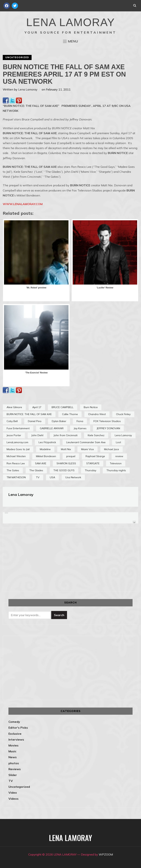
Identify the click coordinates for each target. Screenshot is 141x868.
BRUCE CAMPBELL (63, 407)
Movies (13, 745)
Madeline (45, 449)
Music (12, 751)
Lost (118, 442)
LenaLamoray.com (17, 442)
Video (13, 793)
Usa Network (73, 477)
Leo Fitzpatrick (47, 442)
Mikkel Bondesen (46, 456)
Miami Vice (87, 449)
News (13, 757)
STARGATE (93, 463)
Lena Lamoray (28, 89)
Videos (13, 799)
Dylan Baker (59, 421)
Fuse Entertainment (18, 428)
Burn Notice (91, 407)
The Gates (13, 470)
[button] (70, 41)
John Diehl (37, 435)
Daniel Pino (35, 421)
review (119, 456)
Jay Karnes (80, 428)
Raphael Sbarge (95, 456)
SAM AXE (41, 463)
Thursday (91, 470)
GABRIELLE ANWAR (52, 428)
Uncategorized (17, 57)
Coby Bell (12, 421)
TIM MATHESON (16, 477)
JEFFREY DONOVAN (108, 428)
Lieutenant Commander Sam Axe (86, 442)
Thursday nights (116, 470)
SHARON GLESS (66, 463)
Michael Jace (112, 449)
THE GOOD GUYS (64, 470)
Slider (13, 775)
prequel (71, 456)
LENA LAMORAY (70, 22)
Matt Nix (66, 449)
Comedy (14, 722)
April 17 (37, 407)
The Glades (36, 470)
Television (116, 463)
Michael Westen (16, 456)
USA (52, 477)
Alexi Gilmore (14, 407)
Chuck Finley (123, 414)
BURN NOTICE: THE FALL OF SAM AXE (29, 414)
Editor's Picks (18, 728)
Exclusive (15, 734)
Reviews (15, 769)
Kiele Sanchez (96, 435)
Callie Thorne (70, 414)
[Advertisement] (39, 559)
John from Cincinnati (66, 435)
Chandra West (97, 414)
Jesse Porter (14, 435)
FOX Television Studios (107, 421)
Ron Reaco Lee (16, 463)
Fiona (80, 421)
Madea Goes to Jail (18, 449)
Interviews (16, 739)
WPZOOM (106, 854)
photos (14, 763)
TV (38, 477)
